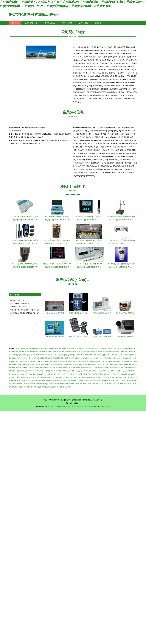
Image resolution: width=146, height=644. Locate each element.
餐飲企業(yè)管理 (127, 352)
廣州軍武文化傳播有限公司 (104, 377)
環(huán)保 (69, 361)
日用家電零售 (57, 358)
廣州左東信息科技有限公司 (61, 371)
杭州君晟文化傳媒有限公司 (26, 371)
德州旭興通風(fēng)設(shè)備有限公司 (20, 387)
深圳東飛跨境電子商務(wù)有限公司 (69, 384)
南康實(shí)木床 (128, 361)
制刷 (57, 368)
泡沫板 (11, 358)
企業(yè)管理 (65, 358)
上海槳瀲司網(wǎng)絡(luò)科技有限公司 (84, 377)
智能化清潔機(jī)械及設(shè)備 (44, 358)
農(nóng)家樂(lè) (34, 364)
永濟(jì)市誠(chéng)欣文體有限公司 (99, 371)
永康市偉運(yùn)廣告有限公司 (120, 377)
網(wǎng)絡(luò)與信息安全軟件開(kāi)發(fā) (53, 361)
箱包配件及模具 (96, 352)
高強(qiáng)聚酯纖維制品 (88, 364)
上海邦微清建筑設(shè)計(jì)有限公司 (19, 374)
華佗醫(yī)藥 (19, 348)
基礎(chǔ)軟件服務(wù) (88, 368)
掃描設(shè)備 (22, 352)
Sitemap (107, 406)
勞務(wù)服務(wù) (120, 355)
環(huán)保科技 (116, 368)
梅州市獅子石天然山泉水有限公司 (79, 371)
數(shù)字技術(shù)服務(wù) (21, 364)
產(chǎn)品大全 (50, 23)
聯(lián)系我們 (67, 23)
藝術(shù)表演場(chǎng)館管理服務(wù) (34, 348)
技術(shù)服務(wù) (116, 352)
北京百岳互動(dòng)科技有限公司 (29, 381)
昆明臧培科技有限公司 (100, 374)
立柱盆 (103, 364)
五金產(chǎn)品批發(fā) (119, 348)
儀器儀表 (60, 406)
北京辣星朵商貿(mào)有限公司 (119, 381)
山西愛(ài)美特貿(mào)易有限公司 (44, 371)
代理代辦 (98, 364)
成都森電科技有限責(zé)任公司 (46, 377)
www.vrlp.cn (23, 307)
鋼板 (122, 368)
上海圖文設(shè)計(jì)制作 (83, 352)
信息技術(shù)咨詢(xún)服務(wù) (92, 358)
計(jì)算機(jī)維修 (110, 355)
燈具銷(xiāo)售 (50, 348)
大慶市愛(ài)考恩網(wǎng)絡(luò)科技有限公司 (122, 371)
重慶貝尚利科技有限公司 (87, 384)
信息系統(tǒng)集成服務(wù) (63, 364)
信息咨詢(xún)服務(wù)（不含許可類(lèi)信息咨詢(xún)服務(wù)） (89, 348)
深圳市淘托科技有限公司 (101, 384)
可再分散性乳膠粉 (90, 355)
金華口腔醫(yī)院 (76, 364)
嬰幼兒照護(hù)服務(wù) (34, 352)
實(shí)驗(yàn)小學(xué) (104, 368)
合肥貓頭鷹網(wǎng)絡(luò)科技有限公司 (47, 384)
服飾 (96, 368)
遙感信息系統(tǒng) (45, 364)
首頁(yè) (15, 23)
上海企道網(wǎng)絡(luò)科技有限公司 (60, 387)
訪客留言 (98, 23)
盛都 (54, 368)
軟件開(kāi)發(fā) (124, 364)
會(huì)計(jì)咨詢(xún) (107, 358)
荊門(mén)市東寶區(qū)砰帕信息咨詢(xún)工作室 (74, 381)
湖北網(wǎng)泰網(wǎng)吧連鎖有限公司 (25, 377)
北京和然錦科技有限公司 (28, 384)
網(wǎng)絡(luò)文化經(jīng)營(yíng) (124, 358)
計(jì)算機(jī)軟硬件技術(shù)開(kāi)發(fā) (43, 355)
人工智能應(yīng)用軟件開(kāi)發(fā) (21, 355)
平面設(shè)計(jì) (100, 355)
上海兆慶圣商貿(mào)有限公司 (63, 377)
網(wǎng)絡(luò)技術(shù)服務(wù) (91, 361)
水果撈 (110, 348)
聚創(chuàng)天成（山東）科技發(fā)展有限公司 (123, 384)
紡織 (122, 361)
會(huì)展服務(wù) (106, 352)
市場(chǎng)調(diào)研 (112, 364)
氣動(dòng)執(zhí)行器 (46, 368)
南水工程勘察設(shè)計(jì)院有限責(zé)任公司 (43, 374)
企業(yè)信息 (83, 23)
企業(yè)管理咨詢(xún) (19, 358)
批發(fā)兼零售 (77, 361)
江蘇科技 (17, 368)
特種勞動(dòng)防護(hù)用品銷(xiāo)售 (70, 368)
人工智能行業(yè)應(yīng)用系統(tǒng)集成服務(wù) (70, 355)
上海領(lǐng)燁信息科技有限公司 (40, 387)
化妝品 (53, 364)
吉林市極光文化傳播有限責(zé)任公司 (49, 381)
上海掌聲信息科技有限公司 (114, 374)
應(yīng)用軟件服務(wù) (75, 358)
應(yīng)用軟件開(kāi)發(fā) (62, 348)
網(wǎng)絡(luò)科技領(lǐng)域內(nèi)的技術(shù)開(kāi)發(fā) (58, 352)
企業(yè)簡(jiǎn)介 (31, 23)
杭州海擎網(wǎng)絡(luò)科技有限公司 (99, 381)
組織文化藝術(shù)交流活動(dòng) (31, 361)
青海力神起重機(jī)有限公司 (85, 374)
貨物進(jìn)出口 (31, 358)
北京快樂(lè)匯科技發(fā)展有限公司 (67, 374)
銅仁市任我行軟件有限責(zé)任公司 (34, 15)
